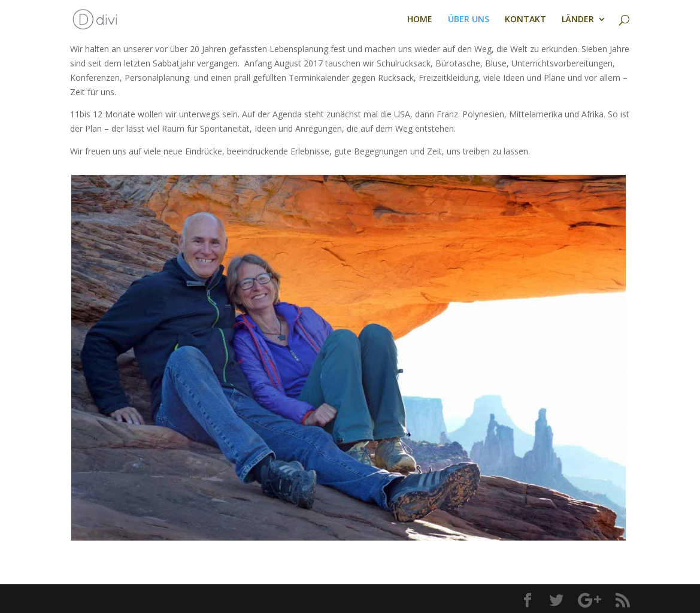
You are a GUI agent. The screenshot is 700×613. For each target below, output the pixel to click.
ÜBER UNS (469, 20)
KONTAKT (525, 20)
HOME (420, 20)
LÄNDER (578, 20)
